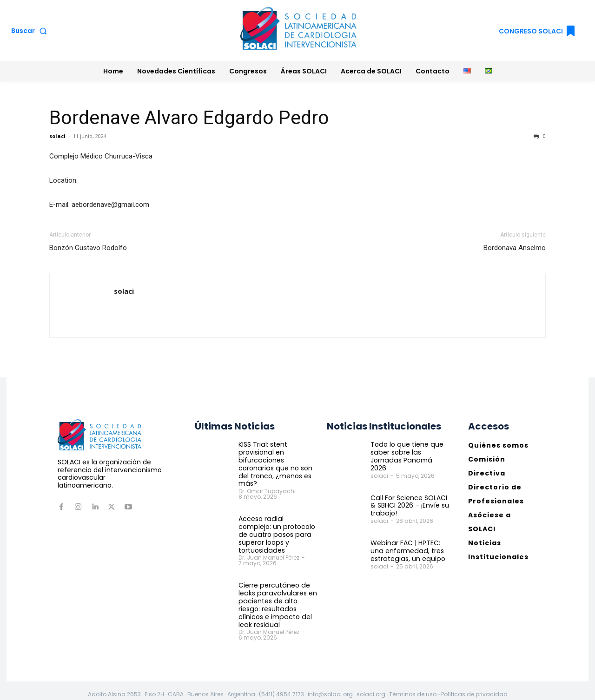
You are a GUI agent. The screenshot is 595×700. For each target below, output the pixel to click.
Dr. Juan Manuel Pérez (269, 550)
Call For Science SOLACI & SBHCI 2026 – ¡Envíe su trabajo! (410, 498)
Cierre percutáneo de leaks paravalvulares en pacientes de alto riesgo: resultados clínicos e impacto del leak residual (276, 597)
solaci (57, 136)
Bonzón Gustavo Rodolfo (88, 248)
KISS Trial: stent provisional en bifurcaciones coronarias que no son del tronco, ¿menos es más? (275, 464)
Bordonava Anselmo (515, 248)
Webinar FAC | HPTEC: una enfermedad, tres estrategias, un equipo (407, 543)
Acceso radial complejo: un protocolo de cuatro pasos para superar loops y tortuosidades (277, 530)
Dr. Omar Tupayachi (267, 491)
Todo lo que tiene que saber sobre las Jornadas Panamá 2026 (409, 452)
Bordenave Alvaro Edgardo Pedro (189, 118)
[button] (31, 31)
